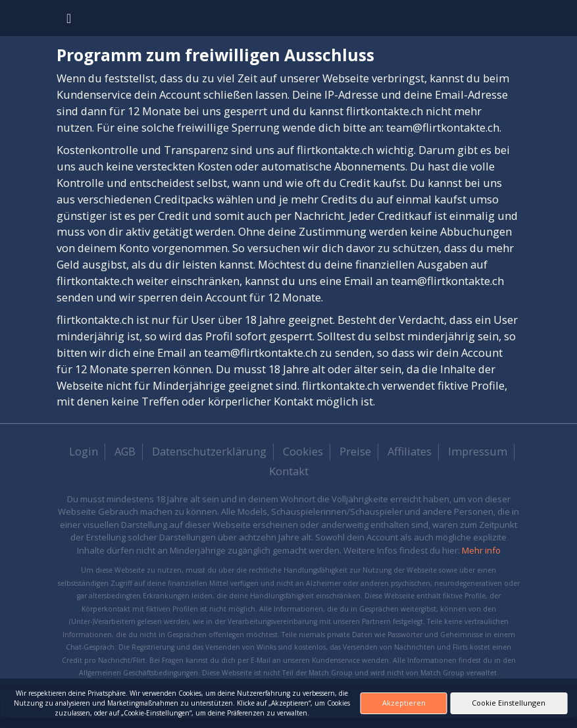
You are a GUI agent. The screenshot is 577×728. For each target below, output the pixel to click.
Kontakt (289, 471)
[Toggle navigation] (69, 18)
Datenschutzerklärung (209, 451)
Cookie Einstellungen (509, 703)
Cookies (303, 451)
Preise (355, 451)
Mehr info (481, 550)
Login (84, 451)
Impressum (478, 451)
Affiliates (410, 451)
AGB (125, 451)
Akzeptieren (404, 703)
